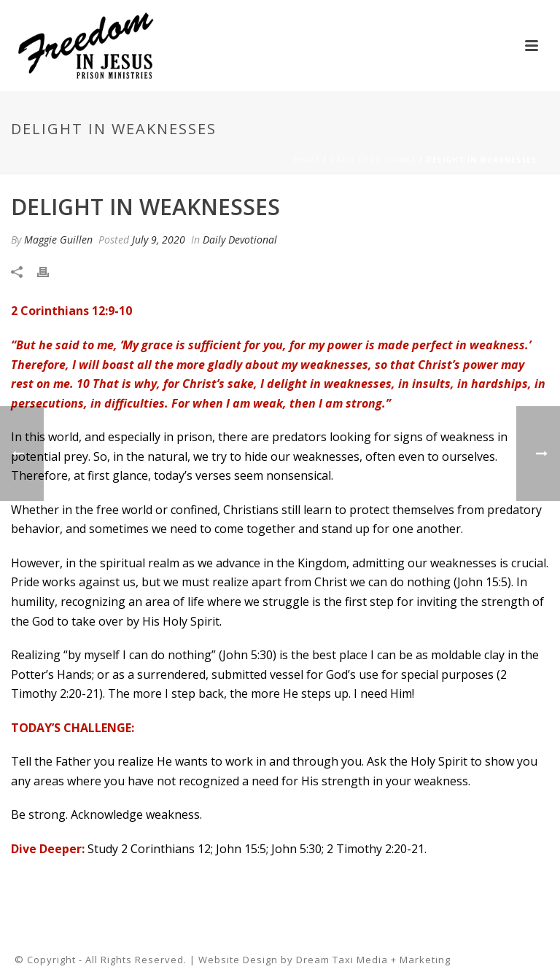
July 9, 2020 (159, 240)
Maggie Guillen (58, 240)
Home (307, 160)
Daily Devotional (373, 160)
